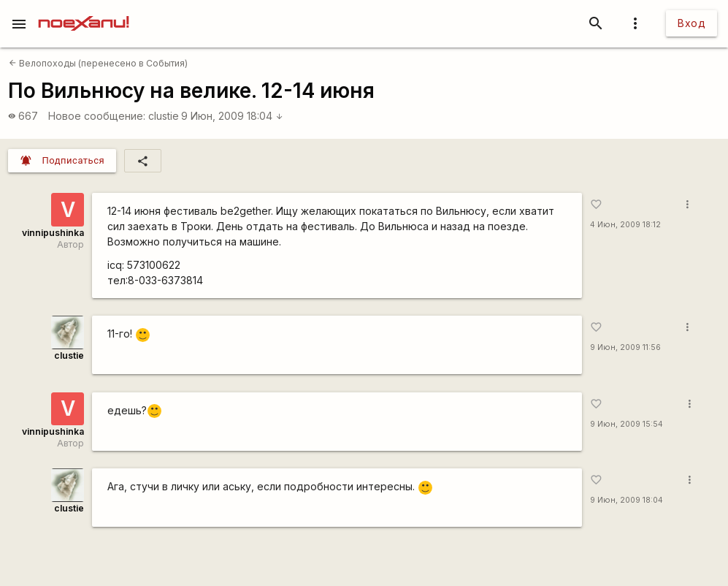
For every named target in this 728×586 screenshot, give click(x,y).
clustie (164, 116)
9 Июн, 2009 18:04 (232, 116)
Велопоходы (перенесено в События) (98, 63)
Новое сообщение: (97, 116)
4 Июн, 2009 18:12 (625, 225)
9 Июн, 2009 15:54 (627, 424)
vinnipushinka (53, 233)
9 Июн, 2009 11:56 (625, 347)
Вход (691, 23)
